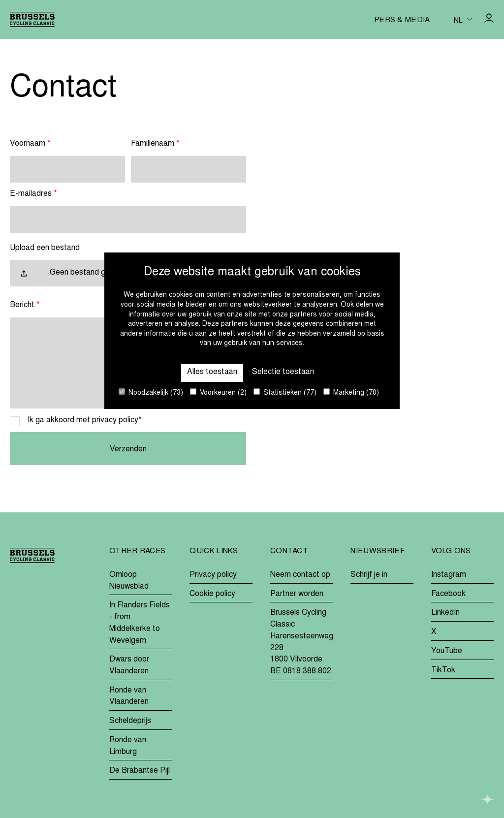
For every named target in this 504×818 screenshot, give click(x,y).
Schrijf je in (369, 575)
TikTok (443, 670)
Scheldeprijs (130, 721)
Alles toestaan (212, 372)
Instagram (449, 575)
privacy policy (115, 420)
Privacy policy (213, 575)
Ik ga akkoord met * (85, 420)
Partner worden (297, 594)
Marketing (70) (351, 393)
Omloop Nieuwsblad (129, 581)
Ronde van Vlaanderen (129, 696)
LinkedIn (445, 613)
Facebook (448, 594)
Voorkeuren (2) (218, 393)
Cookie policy (212, 594)
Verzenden (128, 449)
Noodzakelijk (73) (151, 393)
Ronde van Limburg (128, 746)
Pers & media (402, 20)
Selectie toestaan (283, 372)
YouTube (447, 651)
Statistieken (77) (285, 393)
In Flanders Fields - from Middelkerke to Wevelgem (140, 623)
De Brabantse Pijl (140, 771)
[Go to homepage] (32, 19)
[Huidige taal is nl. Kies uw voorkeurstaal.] (463, 20)
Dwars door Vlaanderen (129, 665)
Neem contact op (300, 575)
